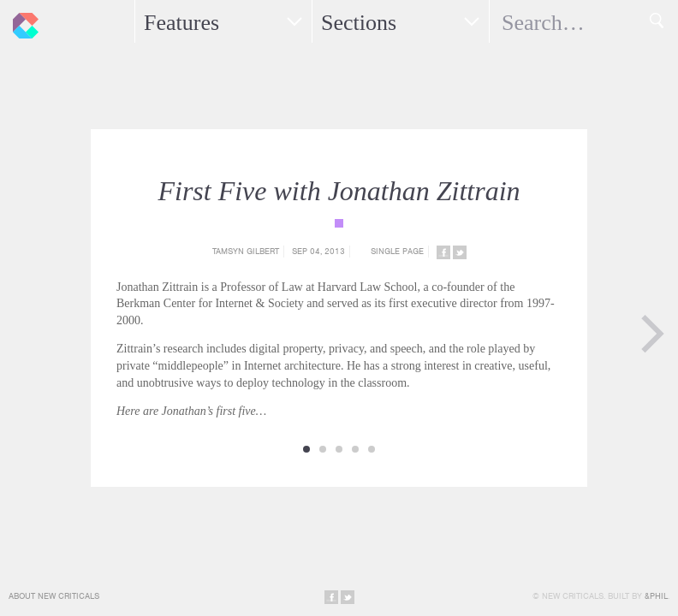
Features (181, 23)
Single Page (397, 251)
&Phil (656, 596)
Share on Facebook (443, 252)
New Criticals (21, 21)
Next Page (652, 334)
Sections (359, 23)
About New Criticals (54, 596)
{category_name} (339, 223)
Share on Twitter (460, 252)
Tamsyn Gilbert (246, 251)
